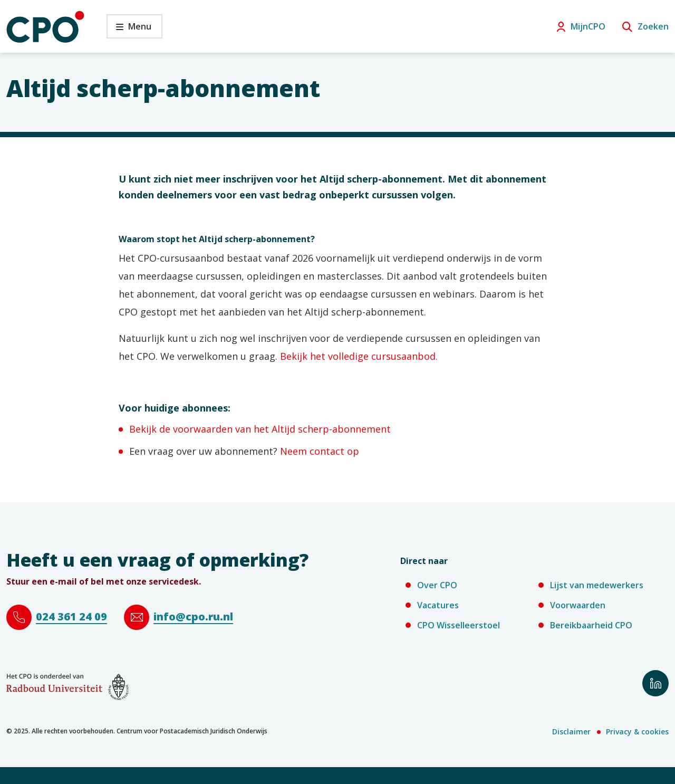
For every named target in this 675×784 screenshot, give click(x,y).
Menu (129, 29)
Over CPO (437, 585)
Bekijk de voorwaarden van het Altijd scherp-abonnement (261, 429)
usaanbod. (414, 356)
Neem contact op (321, 451)
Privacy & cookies (637, 732)
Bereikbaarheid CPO (591, 625)
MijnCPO (588, 26)
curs (380, 356)
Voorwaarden (578, 605)
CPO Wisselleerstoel (459, 625)
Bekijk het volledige (324, 356)
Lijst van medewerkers (597, 585)
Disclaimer (571, 732)
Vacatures (438, 605)
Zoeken (653, 26)
